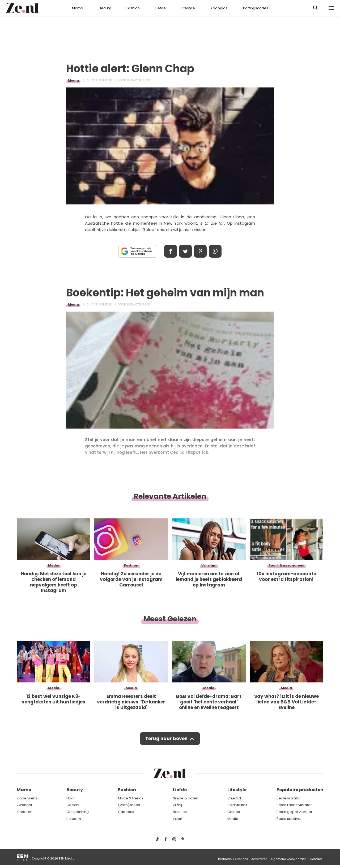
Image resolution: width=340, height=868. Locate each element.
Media (73, 80)
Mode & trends (131, 798)
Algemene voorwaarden (289, 859)
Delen (171, 251)
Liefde (161, 8)
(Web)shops (129, 805)
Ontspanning (78, 812)
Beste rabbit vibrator (294, 805)
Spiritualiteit (237, 805)
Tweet (185, 251)
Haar (71, 798)
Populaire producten (300, 790)
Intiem (178, 819)
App (215, 251)
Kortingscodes (256, 8)
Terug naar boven (166, 739)
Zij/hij (177, 805)
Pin (200, 251)
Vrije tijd (234, 798)
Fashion (133, 8)
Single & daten (186, 798)
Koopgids (219, 8)
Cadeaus (126, 812)
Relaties (180, 812)
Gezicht (73, 805)
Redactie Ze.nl (139, 80)
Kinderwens (27, 798)
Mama (78, 8)
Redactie (225, 859)
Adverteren (259, 859)
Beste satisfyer (289, 819)
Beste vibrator (289, 798)
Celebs (234, 812)
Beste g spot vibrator (294, 812)
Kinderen (25, 812)
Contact (316, 859)
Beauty (105, 8)
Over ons (241, 859)
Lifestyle (188, 8)
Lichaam (74, 819)
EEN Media (67, 858)
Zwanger (25, 805)
